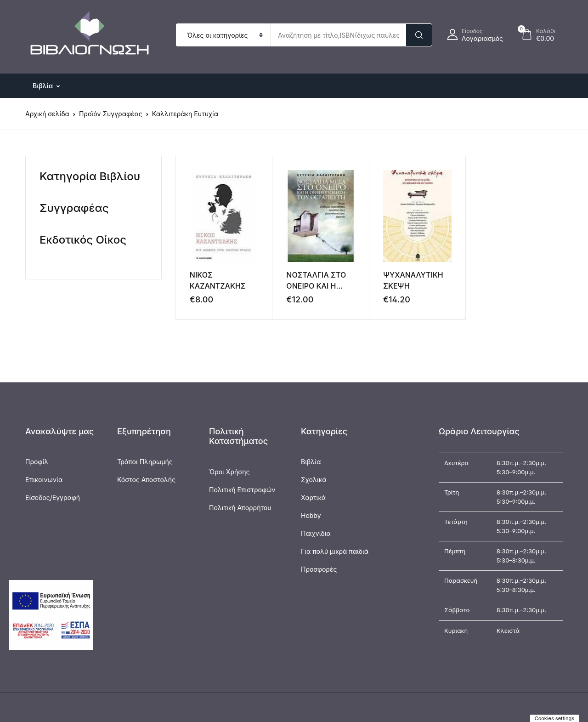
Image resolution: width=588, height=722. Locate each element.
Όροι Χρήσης (229, 472)
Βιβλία (311, 462)
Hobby (311, 515)
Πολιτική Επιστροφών (242, 490)
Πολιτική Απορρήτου (240, 508)
